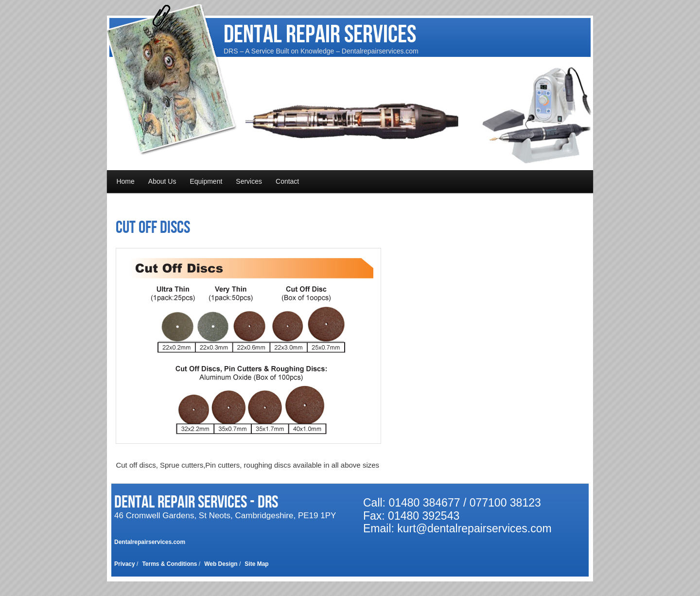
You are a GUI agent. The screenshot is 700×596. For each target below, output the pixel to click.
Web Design (221, 564)
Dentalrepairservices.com (150, 542)
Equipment (206, 181)
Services (249, 181)
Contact (287, 181)
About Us (162, 181)
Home (125, 181)
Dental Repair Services (320, 35)
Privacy (125, 564)
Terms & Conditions (169, 564)
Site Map (256, 564)
